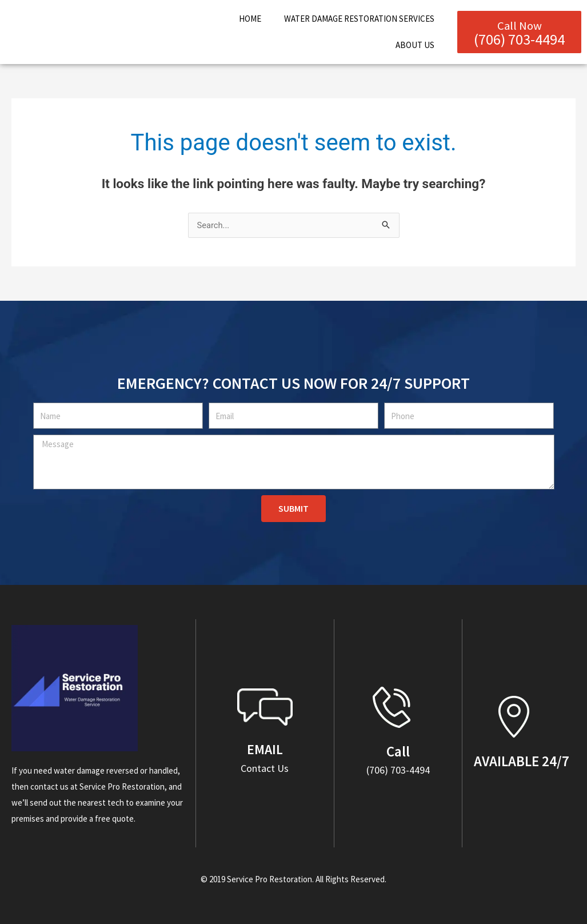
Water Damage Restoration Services (359, 19)
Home (250, 19)
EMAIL (265, 749)
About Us (415, 45)
